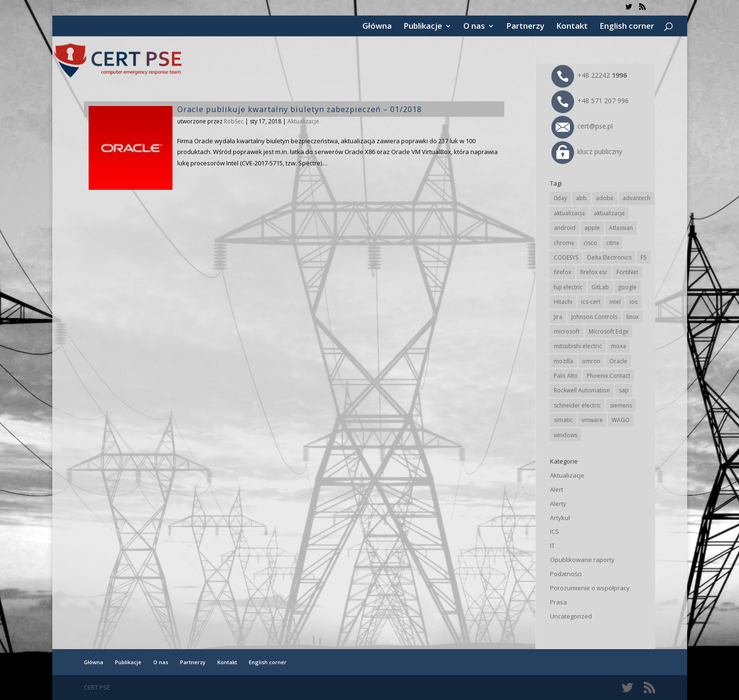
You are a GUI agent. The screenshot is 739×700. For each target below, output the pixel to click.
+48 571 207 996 (590, 101)
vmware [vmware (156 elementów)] (592, 420)
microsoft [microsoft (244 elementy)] (567, 331)
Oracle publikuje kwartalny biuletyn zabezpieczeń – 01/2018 (300, 109)
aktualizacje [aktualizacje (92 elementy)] (609, 213)
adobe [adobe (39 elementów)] (605, 198)
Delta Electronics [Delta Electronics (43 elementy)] (609, 257)
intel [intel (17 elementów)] (615, 302)
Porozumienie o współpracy (590, 588)
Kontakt (572, 27)
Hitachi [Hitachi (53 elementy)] (563, 302)
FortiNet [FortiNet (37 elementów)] (627, 272)
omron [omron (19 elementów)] (591, 361)
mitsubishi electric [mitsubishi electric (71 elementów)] (578, 346)
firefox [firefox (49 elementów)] (562, 272)
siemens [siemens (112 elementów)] (621, 405)
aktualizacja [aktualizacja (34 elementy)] (569, 213)
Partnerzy (525, 27)
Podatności (566, 574)
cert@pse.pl (582, 126)
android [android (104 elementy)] (565, 228)
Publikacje (423, 27)
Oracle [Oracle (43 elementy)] (618, 361)
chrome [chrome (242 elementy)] (564, 243)
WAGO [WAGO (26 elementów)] (621, 420)
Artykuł (560, 518)
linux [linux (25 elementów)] (632, 317)
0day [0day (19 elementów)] (560, 198)
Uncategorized (571, 616)
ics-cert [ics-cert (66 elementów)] (591, 302)
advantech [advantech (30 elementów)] (636, 198)
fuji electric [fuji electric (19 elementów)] (568, 287)
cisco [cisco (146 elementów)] (590, 243)
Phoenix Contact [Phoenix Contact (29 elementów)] (608, 376)
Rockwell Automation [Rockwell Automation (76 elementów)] (582, 390)
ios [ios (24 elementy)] (634, 302)
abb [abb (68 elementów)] (581, 198)
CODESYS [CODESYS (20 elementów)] (566, 257)
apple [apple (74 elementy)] (592, 228)
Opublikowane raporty (582, 560)
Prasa (558, 602)
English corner (627, 27)
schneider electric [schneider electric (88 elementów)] (577, 405)
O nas (474, 27)
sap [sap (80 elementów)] (624, 390)
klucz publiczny (587, 151)
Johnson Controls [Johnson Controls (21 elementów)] (594, 317)
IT (552, 545)
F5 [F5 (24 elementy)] (644, 257)
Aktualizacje (303, 121)
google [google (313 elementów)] (627, 287)
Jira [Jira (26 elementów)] (558, 317)
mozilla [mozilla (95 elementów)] (563, 361)
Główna (377, 27)
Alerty (558, 504)
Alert (557, 489)
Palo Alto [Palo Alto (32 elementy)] (566, 376)
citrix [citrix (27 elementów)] (612, 243)
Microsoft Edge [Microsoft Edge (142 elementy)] (609, 331)
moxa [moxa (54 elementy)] (618, 346)
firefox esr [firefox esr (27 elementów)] (594, 272)
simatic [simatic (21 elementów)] (563, 420)
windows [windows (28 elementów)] (566, 435)
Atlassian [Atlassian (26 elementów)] (621, 228)
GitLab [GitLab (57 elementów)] (600, 287)
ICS (554, 531)
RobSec (234, 121)
